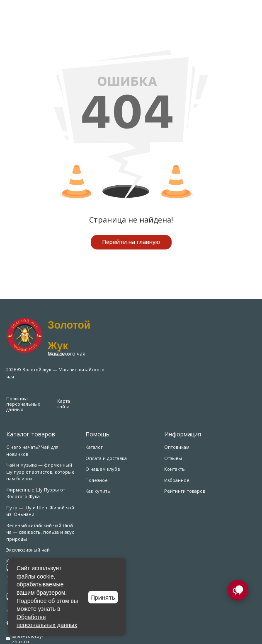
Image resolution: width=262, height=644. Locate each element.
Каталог (94, 447)
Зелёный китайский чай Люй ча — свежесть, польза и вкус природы (40, 532)
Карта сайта (64, 404)
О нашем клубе (103, 469)
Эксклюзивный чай (28, 550)
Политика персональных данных (23, 404)
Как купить (98, 491)
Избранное (177, 480)
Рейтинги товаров (185, 491)
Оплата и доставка (106, 458)
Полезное (97, 480)
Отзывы (173, 458)
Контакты (175, 469)
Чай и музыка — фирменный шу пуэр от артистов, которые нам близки (40, 472)
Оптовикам (177, 447)
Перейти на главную (131, 242)
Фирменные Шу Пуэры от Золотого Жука (36, 493)
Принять (103, 597)
